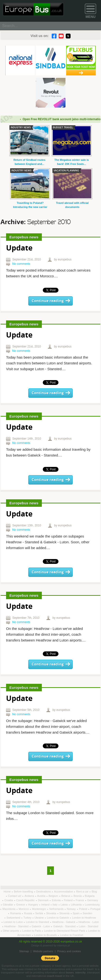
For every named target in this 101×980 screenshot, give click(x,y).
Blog (94, 892)
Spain (76, 913)
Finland (69, 900)
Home (7, 892)
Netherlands (57, 909)
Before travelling (24, 892)
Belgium (54, 896)
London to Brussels (46, 935)
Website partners (43, 951)
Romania (16, 913)
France (80, 900)
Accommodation (64, 892)
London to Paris (32, 931)
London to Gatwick (58, 918)
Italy (55, 905)
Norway (72, 909)
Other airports (11, 931)
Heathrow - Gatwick (64, 922)
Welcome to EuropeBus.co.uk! (33, 9)
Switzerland (14, 918)
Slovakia (52, 913)
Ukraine (40, 918)
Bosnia (78, 896)
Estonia (57, 900)
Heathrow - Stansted (17, 926)
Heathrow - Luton (89, 922)
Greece (21, 905)
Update (19, 248)
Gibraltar (8, 905)
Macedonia (9, 909)
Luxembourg (92, 905)
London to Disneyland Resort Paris (65, 931)
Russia (28, 913)
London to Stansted (38, 922)
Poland (83, 909)
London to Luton (14, 922)
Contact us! (15, 896)
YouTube (61, 36)
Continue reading (48, 301)
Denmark (44, 900)
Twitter (68, 36)
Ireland (46, 905)
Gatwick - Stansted (65, 926)
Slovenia (65, 913)
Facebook (54, 36)
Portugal (95, 909)
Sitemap (24, 951)
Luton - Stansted (89, 926)
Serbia (40, 913)
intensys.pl (64, 945)
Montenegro (39, 909)
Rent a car (83, 892)
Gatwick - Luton (41, 926)
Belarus (66, 896)
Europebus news (24, 237)
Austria (42, 896)
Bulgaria (90, 896)
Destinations (44, 892)
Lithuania (77, 905)
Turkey (28, 918)
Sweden (87, 913)
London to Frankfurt (72, 935)
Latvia (65, 905)
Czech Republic (26, 900)
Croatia (9, 900)
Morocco (24, 909)
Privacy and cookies (69, 951)
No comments (21, 264)
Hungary (33, 905)
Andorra (29, 896)
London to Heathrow (84, 918)
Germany (93, 900)
